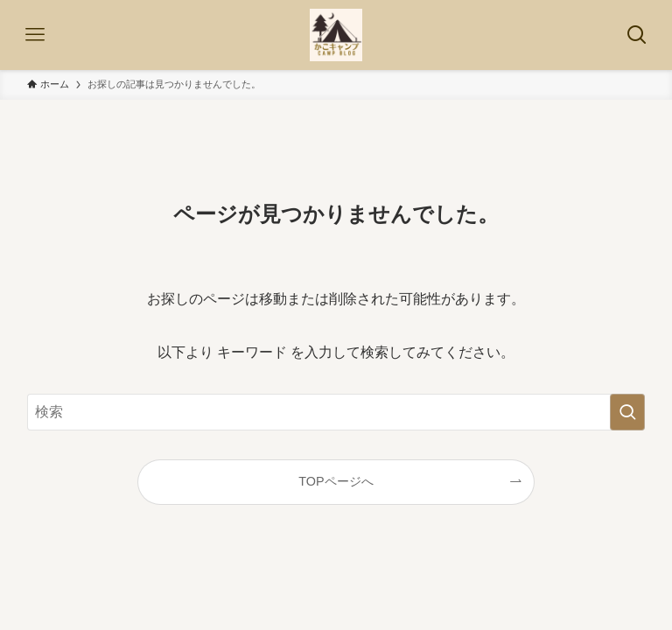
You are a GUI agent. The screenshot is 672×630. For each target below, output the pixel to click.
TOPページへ (336, 481)
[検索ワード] (336, 412)
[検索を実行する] (627, 412)
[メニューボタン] (35, 35)
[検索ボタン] (637, 35)
